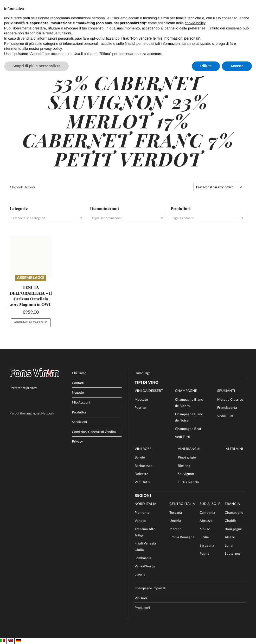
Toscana (176, 512)
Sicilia (204, 537)
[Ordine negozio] (218, 187)
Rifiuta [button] (206, 66)
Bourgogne (233, 529)
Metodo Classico (230, 399)
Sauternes (233, 553)
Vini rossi (143, 448)
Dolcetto (141, 474)
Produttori (80, 412)
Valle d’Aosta (145, 566)
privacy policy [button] (51, 48)
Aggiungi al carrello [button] (31, 322)
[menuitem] (2, 641)
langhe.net (33, 413)
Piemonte (142, 512)
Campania (207, 512)
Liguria (140, 574)
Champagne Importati (150, 588)
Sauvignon (186, 474)
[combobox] (47, 218)
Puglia (204, 553)
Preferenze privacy (23, 388)
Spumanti (226, 391)
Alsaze (230, 537)
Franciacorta (227, 407)
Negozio (78, 392)
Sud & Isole (210, 504)
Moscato (141, 399)
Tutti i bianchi (188, 482)
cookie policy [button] (195, 23)
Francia (232, 504)
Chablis (231, 521)
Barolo (140, 457)
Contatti (78, 383)
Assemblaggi (31, 278)
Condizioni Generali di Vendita (94, 431)
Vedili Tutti (226, 416)
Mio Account (81, 402)
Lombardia (143, 558)
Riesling (184, 466)
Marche (175, 529)
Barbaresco (143, 466)
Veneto (140, 521)
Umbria (175, 521)
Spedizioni (79, 422)
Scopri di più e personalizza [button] (36, 66)
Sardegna (207, 545)
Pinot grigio (187, 457)
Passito (140, 407)
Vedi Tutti (183, 437)
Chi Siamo (79, 373)
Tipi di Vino (146, 383)
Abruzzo (206, 521)
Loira (229, 545)
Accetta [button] (237, 66)
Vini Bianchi (189, 448)
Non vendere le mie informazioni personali (165, 38)
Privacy (78, 441)
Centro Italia (182, 504)
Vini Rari (141, 598)
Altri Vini (235, 448)
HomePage (142, 373)
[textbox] (47, 218)
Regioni (143, 495)
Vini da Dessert (149, 391)
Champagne (186, 391)
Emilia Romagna (182, 537)
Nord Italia (145, 504)
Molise (205, 529)
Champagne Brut (188, 428)
